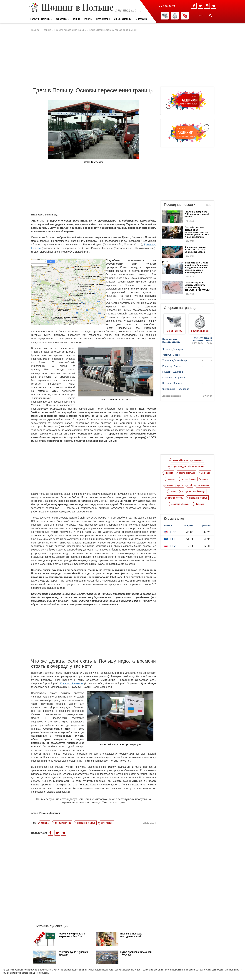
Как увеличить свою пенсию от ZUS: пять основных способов (195, 249)
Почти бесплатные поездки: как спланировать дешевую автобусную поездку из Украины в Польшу (197, 232)
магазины (198, 460)
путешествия (198, 466)
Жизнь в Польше (124, 19)
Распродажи (62, 19)
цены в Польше (189, 479)
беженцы (201, 491)
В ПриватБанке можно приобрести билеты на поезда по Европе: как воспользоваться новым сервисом (196, 267)
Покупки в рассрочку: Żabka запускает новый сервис (197, 214)
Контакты (110, 965)
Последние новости (180, 205)
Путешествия (104, 19)
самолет (172, 479)
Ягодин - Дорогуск (173, 349)
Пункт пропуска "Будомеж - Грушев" (73, 923)
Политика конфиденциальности (54, 965)
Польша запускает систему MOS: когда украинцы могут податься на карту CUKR (197, 286)
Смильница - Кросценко (176, 389)
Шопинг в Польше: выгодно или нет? (131, 905)
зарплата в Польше (180, 504)
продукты (186, 491)
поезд (205, 479)
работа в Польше (187, 473)
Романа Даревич (50, 813)
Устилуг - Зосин (171, 355)
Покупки (47, 19)
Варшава (200, 504)
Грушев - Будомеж (172, 372)
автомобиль (107, 823)
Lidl (190, 485)
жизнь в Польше (180, 460)
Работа (89, 19)
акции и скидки (179, 466)
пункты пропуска (63, 823)
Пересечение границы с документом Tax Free (71, 905)
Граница (77, 19)
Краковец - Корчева (174, 377)
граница (45, 823)
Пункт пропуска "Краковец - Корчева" (136, 923)
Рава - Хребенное (172, 366)
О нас (34, 965)
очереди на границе (86, 823)
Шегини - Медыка (172, 383)
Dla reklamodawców (81, 965)
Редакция (97, 965)
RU (200, 16)
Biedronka (205, 473)
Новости (34, 19)
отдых (173, 491)
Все (209, 205)
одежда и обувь (175, 498)
